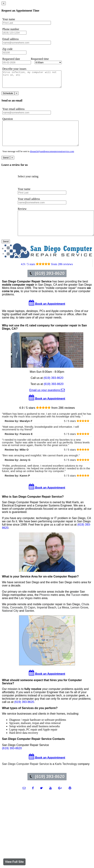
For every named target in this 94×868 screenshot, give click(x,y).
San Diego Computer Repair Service (25, 777)
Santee (29, 624)
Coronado (16, 620)
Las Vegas (26, 611)
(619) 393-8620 (53, 391)
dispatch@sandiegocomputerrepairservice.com (52, 159)
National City (10, 624)
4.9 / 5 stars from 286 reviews (47, 277)
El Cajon (30, 620)
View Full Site (14, 862)
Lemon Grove (79, 620)
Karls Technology (66, 777)
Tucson (76, 608)
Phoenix (45, 608)
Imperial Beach (47, 620)
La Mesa (63, 620)
